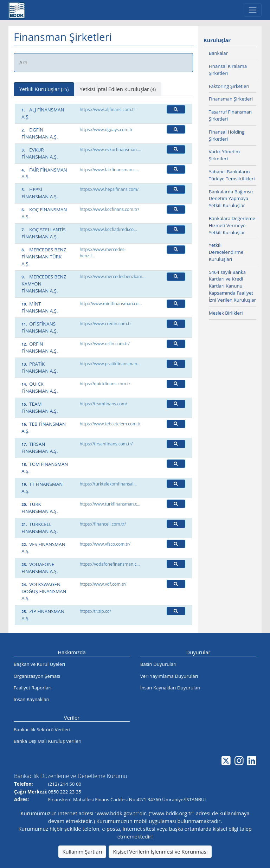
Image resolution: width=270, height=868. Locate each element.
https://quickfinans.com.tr (105, 384)
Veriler (72, 718)
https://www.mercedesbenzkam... (112, 277)
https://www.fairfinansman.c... (109, 170)
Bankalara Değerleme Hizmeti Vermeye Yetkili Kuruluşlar (232, 225)
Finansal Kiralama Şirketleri (228, 70)
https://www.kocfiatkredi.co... (108, 229)
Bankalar (218, 53)
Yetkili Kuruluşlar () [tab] (44, 89)
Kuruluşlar (217, 40)
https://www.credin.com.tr (105, 324)
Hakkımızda (72, 652)
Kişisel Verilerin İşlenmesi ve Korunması (160, 851)
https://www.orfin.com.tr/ (105, 344)
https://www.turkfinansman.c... (110, 504)
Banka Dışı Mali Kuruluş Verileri (48, 741)
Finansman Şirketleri (231, 99)
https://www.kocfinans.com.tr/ (109, 209)
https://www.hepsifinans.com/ (109, 189)
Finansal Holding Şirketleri (227, 135)
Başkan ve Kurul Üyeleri (39, 664)
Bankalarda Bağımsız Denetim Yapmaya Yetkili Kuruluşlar (231, 199)
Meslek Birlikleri (226, 313)
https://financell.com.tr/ (103, 524)
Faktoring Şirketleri (229, 86)
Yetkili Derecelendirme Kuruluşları (226, 252)
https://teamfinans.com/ (103, 404)
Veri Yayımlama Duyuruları (169, 676)
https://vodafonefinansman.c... (110, 564)
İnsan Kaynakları (32, 699)
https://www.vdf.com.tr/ (103, 584)
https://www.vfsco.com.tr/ (105, 544)
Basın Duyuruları (158, 664)
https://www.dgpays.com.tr (106, 130)
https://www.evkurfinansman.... (110, 150)
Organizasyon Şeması (37, 676)
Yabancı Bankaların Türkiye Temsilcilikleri (232, 175)
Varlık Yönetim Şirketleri (224, 155)
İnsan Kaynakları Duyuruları (170, 688)
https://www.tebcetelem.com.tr (111, 424)
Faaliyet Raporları (33, 688)
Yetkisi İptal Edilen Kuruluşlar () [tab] (118, 89)
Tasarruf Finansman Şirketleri (230, 115)
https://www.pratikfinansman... (110, 364)
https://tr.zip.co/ (95, 611)
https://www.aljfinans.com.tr (107, 110)
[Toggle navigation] (253, 10)
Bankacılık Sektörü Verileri (42, 729)
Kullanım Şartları (82, 851)
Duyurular (198, 652)
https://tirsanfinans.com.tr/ (106, 444)
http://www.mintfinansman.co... (111, 304)
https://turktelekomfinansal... (108, 484)
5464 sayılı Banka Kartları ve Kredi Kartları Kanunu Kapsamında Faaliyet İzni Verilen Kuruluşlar (232, 286)
